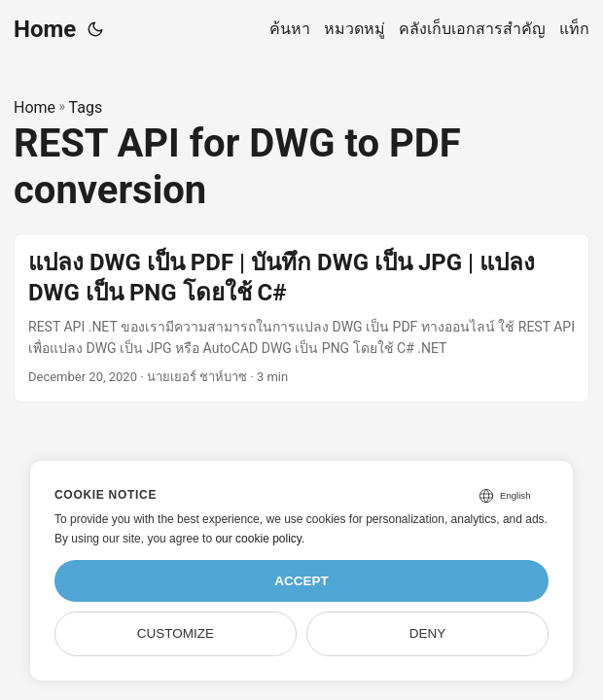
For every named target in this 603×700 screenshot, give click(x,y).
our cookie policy (258, 539)
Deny (428, 633)
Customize (176, 633)
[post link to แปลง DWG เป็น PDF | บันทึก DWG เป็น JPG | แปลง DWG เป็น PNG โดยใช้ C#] (301, 318)
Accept (301, 581)
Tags (86, 107)
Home (45, 29)
